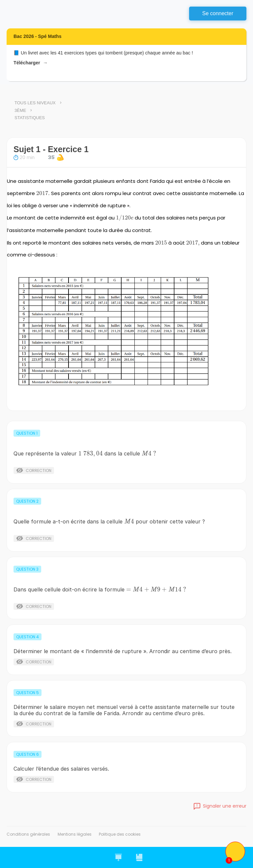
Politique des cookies (120, 834)
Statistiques (30, 118)
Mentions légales (75, 834)
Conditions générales (28, 834)
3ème (20, 110)
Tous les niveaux (35, 103)
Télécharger (30, 63)
